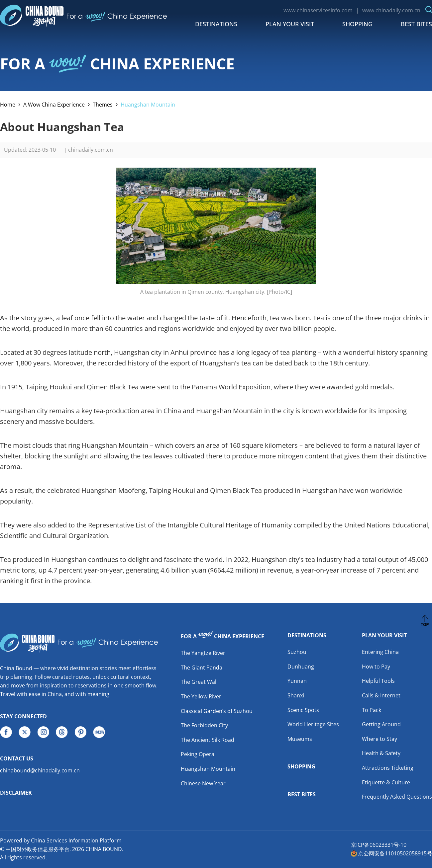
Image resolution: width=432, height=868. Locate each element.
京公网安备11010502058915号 (395, 853)
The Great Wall (199, 682)
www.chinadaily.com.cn (391, 10)
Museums (300, 739)
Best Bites (416, 24)
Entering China (380, 652)
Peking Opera (198, 754)
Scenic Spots (303, 710)
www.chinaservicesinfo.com (318, 10)
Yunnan (297, 681)
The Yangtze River (203, 653)
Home (8, 105)
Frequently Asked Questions (397, 797)
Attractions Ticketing (388, 768)
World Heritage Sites (313, 724)
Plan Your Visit (290, 24)
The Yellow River (201, 696)
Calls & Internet (381, 695)
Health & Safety (381, 753)
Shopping (357, 24)
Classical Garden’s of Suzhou (217, 711)
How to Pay (376, 667)
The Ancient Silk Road (208, 740)
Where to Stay (379, 739)
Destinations (216, 24)
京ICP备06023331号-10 (379, 845)
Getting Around (381, 724)
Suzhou (297, 652)
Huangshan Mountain (148, 105)
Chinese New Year (203, 783)
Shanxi (296, 695)
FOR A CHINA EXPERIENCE (117, 63)
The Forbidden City (204, 725)
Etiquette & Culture (386, 782)
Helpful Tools (378, 681)
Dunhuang (301, 667)
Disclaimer (16, 793)
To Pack (372, 710)
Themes (103, 105)
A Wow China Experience (54, 105)
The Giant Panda (202, 668)
